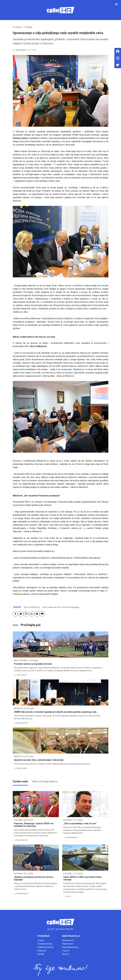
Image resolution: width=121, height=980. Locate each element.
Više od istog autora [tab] (45, 781)
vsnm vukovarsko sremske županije (61, 607)
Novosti (65, 954)
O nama (41, 940)
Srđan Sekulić (22, 675)
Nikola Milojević (72, 837)
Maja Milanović (22, 723)
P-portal (66, 951)
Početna (17, 27)
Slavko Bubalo (21, 50)
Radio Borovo (68, 940)
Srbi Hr (68, 896)
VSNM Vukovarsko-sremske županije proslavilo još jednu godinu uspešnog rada (55, 712)
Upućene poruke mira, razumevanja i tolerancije (39, 760)
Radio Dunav (68, 944)
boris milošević (32, 607)
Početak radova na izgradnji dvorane (33, 664)
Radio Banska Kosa (70, 947)
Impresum (42, 951)
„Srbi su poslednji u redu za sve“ (80, 823)
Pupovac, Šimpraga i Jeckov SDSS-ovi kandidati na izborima (34, 825)
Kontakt (41, 954)
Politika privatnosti (45, 947)
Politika (28, 27)
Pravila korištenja (45, 944)
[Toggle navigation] (116, 4)
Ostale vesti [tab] (20, 781)
